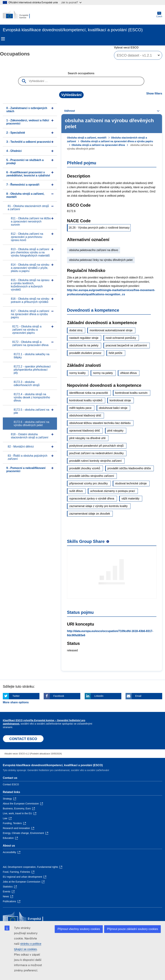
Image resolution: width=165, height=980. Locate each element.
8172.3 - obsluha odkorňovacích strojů (27, 384)
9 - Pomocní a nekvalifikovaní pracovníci (26, 470)
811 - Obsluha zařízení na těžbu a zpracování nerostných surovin (31, 221)
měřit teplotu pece (80, 408)
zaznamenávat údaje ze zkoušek (90, 514)
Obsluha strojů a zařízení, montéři (87, 138)
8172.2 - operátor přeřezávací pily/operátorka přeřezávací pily (32, 370)
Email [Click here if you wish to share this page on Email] (138, 696)
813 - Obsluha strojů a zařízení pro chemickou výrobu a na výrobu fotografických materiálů (30, 252)
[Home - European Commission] (20, 15)
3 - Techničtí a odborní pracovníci (29, 142)
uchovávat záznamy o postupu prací (113, 491)
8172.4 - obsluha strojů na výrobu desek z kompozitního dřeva (32, 397)
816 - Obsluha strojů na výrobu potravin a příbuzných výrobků (30, 300)
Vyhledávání (71, 95)
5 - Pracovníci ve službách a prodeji (25, 162)
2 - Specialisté (16, 133)
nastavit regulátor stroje (84, 338)
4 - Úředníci (14, 151)
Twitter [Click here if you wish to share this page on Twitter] (16, 696)
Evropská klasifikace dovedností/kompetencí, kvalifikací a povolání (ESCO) (53, 765)
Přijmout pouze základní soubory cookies (132, 929)
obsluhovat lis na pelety (84, 345)
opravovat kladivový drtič (85, 431)
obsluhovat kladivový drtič (85, 415)
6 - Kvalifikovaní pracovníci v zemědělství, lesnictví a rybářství (28, 174)
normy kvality (77, 373)
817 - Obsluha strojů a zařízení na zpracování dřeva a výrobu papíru (30, 314)
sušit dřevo (76, 491)
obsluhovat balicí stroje (113, 408)
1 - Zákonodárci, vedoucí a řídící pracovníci (28, 122)
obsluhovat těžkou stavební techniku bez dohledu (100, 423)
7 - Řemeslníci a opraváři (23, 185)
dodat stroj (76, 330)
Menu (3, 39)
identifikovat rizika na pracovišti (89, 393)
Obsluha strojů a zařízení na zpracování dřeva (98, 145)
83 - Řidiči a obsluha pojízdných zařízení (28, 457)
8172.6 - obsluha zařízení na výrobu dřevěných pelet (31, 424)
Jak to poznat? (71, 2)
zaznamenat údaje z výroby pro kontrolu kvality (98, 506)
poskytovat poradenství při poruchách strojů (96, 446)
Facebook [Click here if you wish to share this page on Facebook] (59, 696)
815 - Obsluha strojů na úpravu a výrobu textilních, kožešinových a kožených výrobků (30, 285)
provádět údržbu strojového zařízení (92, 476)
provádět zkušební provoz (85, 353)
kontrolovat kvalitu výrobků (86, 400)
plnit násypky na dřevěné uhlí (87, 438)
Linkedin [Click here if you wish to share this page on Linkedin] (99, 696)
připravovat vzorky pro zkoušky (89, 483)
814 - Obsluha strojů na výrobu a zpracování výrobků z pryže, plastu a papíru (30, 268)
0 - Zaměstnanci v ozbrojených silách (27, 110)
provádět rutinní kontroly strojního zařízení (95, 461)
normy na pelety (103, 373)
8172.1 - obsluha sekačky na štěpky (32, 356)
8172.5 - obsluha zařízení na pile (31, 411)
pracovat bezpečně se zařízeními (126, 345)
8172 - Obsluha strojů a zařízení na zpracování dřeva (30, 343)
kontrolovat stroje (120, 400)
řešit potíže (116, 353)
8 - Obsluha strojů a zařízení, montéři (25, 195)
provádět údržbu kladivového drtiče (129, 468)
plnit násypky (115, 431)
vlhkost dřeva (128, 373)
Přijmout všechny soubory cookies (79, 929)
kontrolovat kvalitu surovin (131, 393)
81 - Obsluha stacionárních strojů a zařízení (28, 208)
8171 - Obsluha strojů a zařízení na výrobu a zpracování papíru (27, 330)
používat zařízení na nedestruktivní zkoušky (96, 453)
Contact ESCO (11, 784)
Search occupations (81, 73)
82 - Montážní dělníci (21, 447)
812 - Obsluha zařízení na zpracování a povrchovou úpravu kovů (27, 237)
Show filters (154, 93)
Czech (159, 15)
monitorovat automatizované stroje (111, 330)
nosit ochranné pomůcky (121, 338)
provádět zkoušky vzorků (85, 468)
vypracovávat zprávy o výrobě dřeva (92, 499)
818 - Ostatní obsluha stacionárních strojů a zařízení (30, 436)
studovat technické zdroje (131, 483)
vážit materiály (130, 499)
